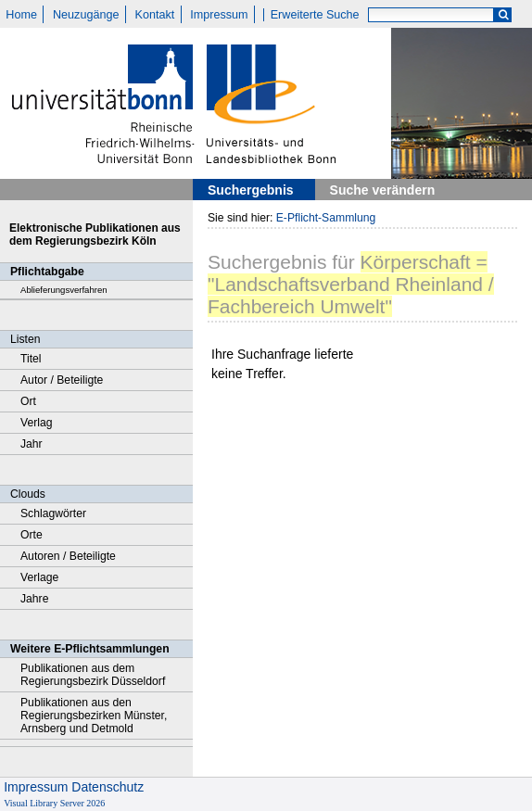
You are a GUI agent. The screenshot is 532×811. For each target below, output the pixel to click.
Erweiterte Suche (315, 15)
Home (21, 15)
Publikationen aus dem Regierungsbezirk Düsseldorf (93, 675)
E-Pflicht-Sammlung (326, 218)
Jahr (32, 444)
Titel (31, 359)
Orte (32, 535)
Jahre (34, 599)
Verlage (39, 577)
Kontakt (155, 15)
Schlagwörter (53, 513)
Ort (28, 401)
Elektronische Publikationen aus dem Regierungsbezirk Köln (95, 234)
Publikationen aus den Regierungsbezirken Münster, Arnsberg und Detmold (94, 716)
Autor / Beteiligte (62, 380)
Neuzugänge (86, 15)
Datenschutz (108, 787)
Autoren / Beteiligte (68, 556)
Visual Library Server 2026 (54, 803)
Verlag (37, 423)
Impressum (219, 15)
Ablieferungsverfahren (64, 290)
